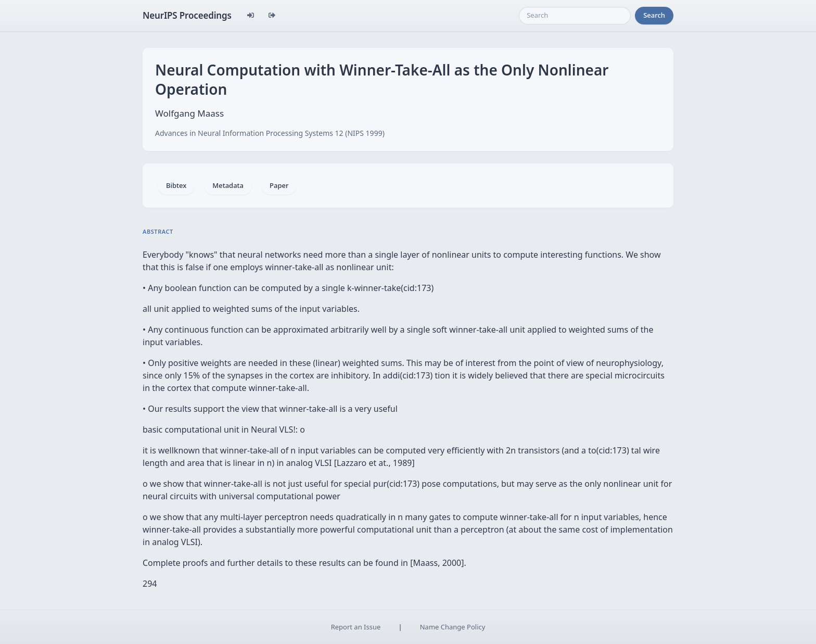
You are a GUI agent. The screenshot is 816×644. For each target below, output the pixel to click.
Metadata (228, 185)
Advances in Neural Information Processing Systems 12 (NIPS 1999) (270, 133)
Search (654, 15)
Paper (279, 185)
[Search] (575, 16)
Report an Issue (356, 627)
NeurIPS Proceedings (187, 15)
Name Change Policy (453, 627)
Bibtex (176, 185)
